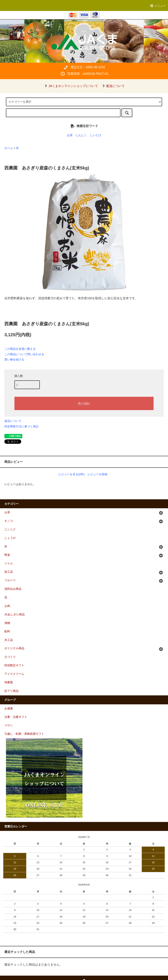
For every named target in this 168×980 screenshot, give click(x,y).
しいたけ (96, 135)
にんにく (81, 135)
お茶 (70, 135)
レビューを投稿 (97, 474)
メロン (9, 725)
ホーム (9, 148)
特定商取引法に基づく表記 (21, 426)
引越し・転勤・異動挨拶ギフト (24, 734)
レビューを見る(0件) (72, 474)
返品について (13, 421)
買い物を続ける (14, 359)
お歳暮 (9, 708)
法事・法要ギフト (16, 717)
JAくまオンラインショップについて (71, 86)
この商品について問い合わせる (24, 354)
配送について (113, 86)
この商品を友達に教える (20, 349)
